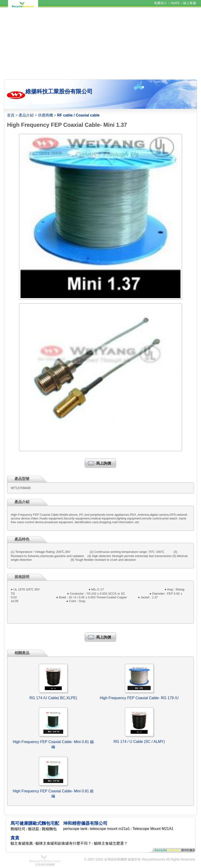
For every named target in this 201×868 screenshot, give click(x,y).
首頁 (11, 115)
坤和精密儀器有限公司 (85, 823)
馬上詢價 (104, 463)
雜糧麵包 (49, 829)
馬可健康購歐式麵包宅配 (35, 823)
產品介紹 (26, 115)
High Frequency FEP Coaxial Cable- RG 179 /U (139, 698)
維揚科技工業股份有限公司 (59, 91)
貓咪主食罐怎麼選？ (111, 843)
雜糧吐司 (18, 829)
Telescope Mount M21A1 (153, 829)
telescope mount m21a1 (110, 829)
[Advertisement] (100, 44)
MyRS (175, 3)
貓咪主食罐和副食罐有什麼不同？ (63, 843)
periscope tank (75, 829)
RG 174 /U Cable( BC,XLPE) (53, 698)
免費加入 (160, 3)
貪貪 (15, 838)
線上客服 (190, 3)
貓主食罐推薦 (22, 843)
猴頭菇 (34, 829)
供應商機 (45, 115)
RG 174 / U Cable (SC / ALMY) (139, 742)
